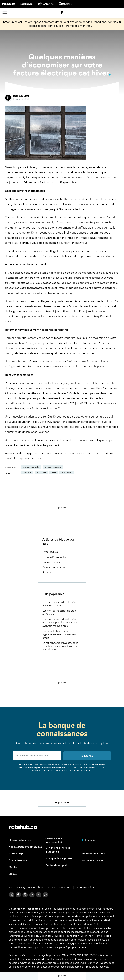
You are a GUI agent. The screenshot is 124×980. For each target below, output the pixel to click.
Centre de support (56, 865)
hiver (54, 472)
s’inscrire (87, 756)
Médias (13, 867)
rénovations (67, 472)
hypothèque (105, 440)
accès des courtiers (93, 854)
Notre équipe (17, 854)
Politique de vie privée (59, 858)
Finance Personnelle (31, 467)
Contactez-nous (87, 767)
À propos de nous (76, 947)
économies (41, 472)
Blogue (13, 874)
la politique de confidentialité (48, 767)
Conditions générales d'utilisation (58, 850)
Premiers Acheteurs (53, 467)
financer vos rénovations (51, 440)
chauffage (27, 472)
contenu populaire (93, 860)
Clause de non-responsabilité (54, 841)
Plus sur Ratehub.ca (20, 840)
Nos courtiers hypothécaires (25, 847)
